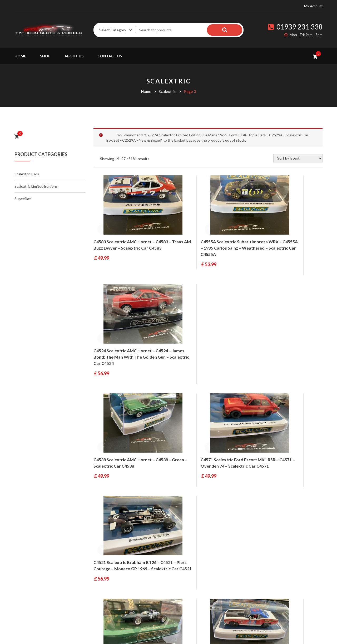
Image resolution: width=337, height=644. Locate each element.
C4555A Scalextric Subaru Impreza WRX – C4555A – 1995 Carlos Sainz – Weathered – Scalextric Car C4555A (208, 242)
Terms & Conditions (224, 578)
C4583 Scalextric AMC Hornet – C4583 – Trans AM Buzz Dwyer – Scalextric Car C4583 (125, 242)
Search (232, 30)
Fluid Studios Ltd (148, 633)
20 (248, 510)
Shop (45, 56)
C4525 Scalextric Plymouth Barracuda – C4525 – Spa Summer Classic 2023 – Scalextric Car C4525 (207, 454)
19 (236, 510)
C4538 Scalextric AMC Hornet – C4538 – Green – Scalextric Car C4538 (124, 351)
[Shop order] (298, 158)
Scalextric (167, 91)
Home (20, 56)
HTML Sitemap (220, 613)
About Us (74, 56)
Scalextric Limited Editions (36, 186)
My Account (313, 6)
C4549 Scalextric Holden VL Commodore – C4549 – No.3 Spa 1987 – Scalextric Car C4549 (283, 454)
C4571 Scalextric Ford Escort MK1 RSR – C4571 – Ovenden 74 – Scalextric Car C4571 (206, 351)
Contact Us (110, 56)
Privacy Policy (220, 601)
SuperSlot (23, 199)
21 (259, 510)
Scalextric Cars (27, 174)
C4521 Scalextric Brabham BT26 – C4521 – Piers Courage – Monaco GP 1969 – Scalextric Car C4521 (287, 351)
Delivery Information (226, 566)
